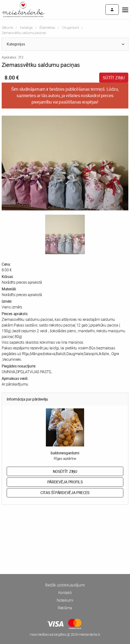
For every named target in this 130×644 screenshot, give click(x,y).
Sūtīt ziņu (114, 78)
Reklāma (65, 608)
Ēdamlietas (47, 27)
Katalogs (26, 27)
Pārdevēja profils (65, 482)
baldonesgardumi (65, 453)
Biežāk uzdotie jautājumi (65, 585)
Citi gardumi (70, 27)
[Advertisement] (65, 526)
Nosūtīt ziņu (65, 471)
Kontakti (65, 593)
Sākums (7, 27)
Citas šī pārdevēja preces (65, 493)
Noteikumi (65, 600)
